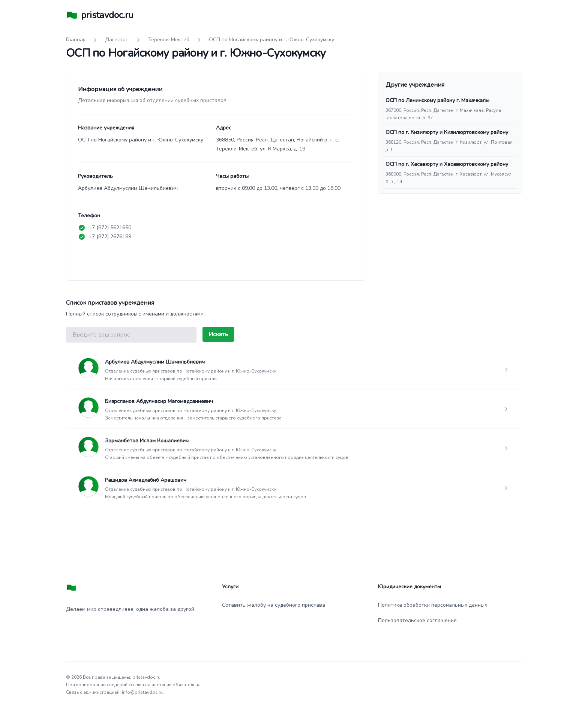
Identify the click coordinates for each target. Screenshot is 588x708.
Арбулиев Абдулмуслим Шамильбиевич (155, 362)
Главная (76, 40)
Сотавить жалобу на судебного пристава (274, 605)
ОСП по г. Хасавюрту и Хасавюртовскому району (447, 164)
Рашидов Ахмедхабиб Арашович (146, 480)
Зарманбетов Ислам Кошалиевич (147, 441)
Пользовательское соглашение (417, 620)
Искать (218, 334)
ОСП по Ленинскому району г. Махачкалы (437, 100)
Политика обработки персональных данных (433, 605)
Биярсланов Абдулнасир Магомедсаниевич (159, 401)
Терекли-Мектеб (169, 40)
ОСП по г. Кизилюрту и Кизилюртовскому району (447, 132)
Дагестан (117, 40)
